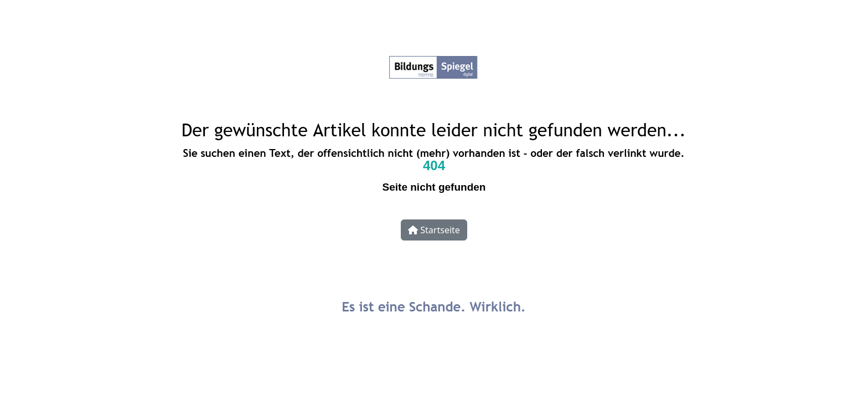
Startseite (434, 230)
